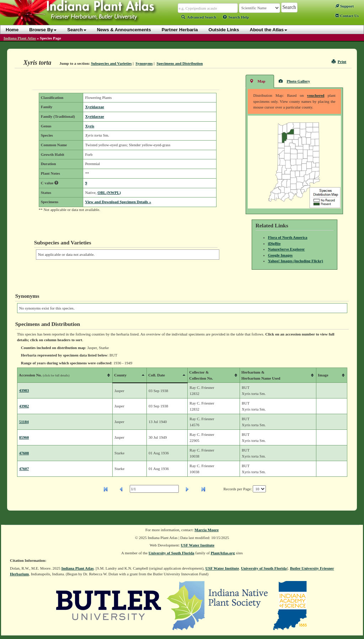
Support (344, 6)
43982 (24, 406)
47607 (24, 469)
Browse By (43, 30)
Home (12, 30)
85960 (24, 437)
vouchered (316, 95)
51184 (24, 422)
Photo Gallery (294, 81)
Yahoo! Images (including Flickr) (296, 261)
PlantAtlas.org (223, 553)
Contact (347, 16)
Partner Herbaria (180, 30)
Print (339, 62)
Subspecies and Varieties (111, 63)
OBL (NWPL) (109, 192)
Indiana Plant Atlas (20, 38)
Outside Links (224, 30)
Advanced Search (199, 17)
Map (257, 81)
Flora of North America (288, 237)
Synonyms (144, 63)
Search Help (236, 17)
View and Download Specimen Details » (118, 202)
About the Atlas (269, 30)
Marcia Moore (207, 530)
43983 (24, 390)
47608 (24, 453)
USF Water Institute (198, 545)
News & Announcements (124, 30)
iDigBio (274, 243)
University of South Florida (172, 553)
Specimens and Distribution (180, 63)
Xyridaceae (94, 107)
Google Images (280, 255)
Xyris (90, 126)
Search (77, 30)
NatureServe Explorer (287, 249)
